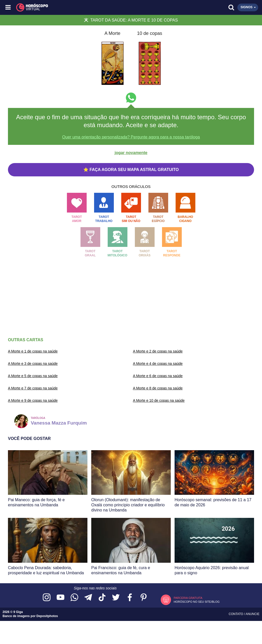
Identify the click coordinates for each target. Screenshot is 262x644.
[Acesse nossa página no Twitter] (116, 598)
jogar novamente (131, 153)
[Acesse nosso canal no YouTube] (61, 598)
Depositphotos (47, 616)
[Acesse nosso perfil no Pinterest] (144, 598)
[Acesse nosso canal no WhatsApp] (74, 598)
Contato (236, 614)
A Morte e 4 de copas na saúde (158, 364)
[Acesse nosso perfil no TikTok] (102, 598)
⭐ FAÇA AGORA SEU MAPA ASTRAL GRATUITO (131, 170)
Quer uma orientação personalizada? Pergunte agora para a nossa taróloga (131, 137)
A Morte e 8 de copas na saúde (158, 388)
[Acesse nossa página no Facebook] (130, 598)
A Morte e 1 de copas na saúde (33, 351)
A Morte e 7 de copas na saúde (33, 388)
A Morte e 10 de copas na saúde (159, 400)
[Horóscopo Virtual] (70, 7)
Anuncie (253, 614)
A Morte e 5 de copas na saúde (33, 376)
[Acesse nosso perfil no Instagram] (47, 598)
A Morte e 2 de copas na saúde (158, 351)
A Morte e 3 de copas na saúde (33, 364)
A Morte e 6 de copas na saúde (158, 376)
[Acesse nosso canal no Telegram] (88, 598)
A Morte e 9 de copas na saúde (33, 400)
